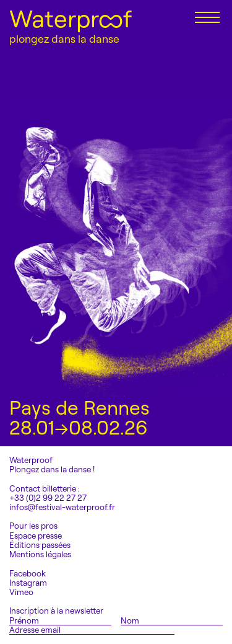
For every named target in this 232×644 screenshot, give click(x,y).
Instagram (28, 583)
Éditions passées (40, 545)
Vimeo (21, 592)
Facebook (28, 574)
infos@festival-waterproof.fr (62, 507)
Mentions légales (40, 554)
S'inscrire (206, 629)
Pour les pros (33, 526)
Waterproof (71, 19)
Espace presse (36, 536)
